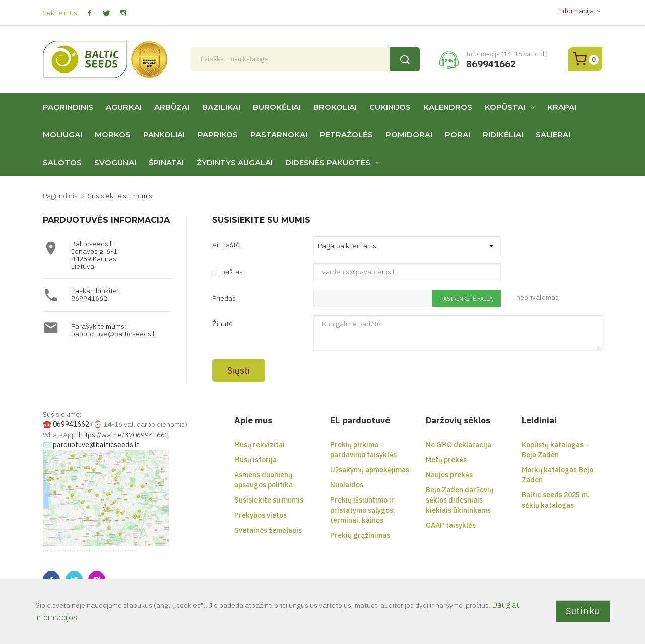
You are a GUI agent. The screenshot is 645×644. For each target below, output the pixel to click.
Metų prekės (446, 460)
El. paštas (228, 272)
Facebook (89, 13)
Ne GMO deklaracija (459, 445)
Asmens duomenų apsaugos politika (264, 480)
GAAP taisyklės (451, 525)
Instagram (123, 13)
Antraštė (226, 244)
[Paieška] (305, 59)
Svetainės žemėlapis (268, 530)
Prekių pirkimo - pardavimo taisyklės (363, 450)
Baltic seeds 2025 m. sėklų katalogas (556, 500)
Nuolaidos (347, 485)
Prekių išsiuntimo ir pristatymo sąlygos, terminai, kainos (363, 510)
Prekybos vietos (261, 515)
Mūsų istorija (255, 460)
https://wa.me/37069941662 (124, 435)
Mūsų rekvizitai (260, 445)
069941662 (71, 424)
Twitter (106, 13)
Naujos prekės (449, 475)
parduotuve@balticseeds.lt (114, 334)
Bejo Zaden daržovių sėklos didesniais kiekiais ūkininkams (460, 500)
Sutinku (583, 611)
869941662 (89, 298)
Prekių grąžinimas (360, 535)
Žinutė (222, 324)
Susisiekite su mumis (269, 500)
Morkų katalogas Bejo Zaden (557, 475)
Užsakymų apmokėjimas (370, 470)
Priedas (224, 298)
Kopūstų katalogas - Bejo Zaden (555, 450)
